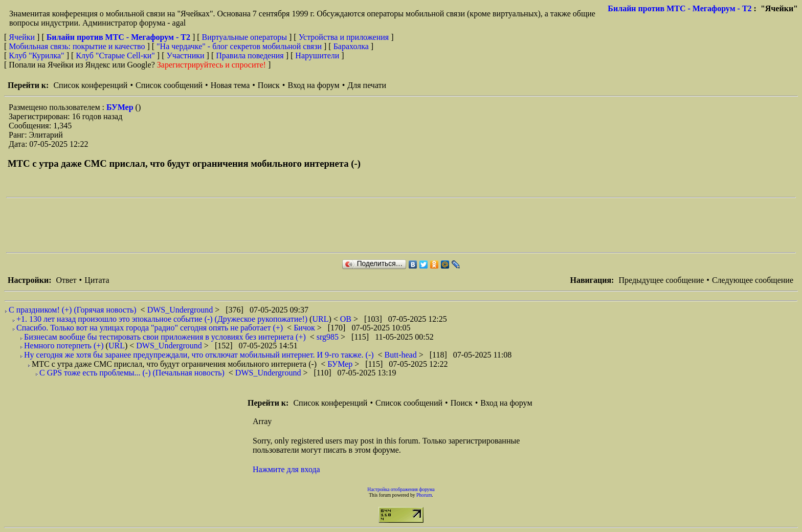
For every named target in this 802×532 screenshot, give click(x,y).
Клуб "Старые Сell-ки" (115, 56)
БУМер (121, 107)
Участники (186, 56)
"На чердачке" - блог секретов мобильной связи (239, 46)
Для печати (367, 85)
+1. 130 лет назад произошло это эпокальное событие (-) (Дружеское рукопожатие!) (162, 319)
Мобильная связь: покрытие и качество (77, 46)
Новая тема (230, 85)
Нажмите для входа (286, 469)
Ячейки (23, 37)
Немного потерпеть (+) (64, 346)
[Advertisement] (192, 225)
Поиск (269, 85)
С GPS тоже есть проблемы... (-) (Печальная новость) (132, 373)
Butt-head (402, 355)
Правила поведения (250, 56)
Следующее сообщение (753, 280)
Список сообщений (169, 85)
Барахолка (351, 46)
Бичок (305, 328)
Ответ (66, 280)
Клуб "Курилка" (36, 56)
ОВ (347, 319)
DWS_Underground (181, 310)
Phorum (424, 495)
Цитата (97, 280)
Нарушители (317, 56)
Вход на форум (313, 85)
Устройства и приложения (344, 37)
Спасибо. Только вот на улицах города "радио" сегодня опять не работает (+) (150, 328)
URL (320, 319)
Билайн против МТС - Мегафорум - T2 (680, 8)
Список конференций (90, 85)
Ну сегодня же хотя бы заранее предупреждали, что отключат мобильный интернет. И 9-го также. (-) (199, 355)
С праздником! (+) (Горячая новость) (73, 310)
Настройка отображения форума (401, 489)
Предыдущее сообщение (661, 280)
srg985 (329, 337)
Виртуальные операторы (244, 37)
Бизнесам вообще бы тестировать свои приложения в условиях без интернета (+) (165, 337)
